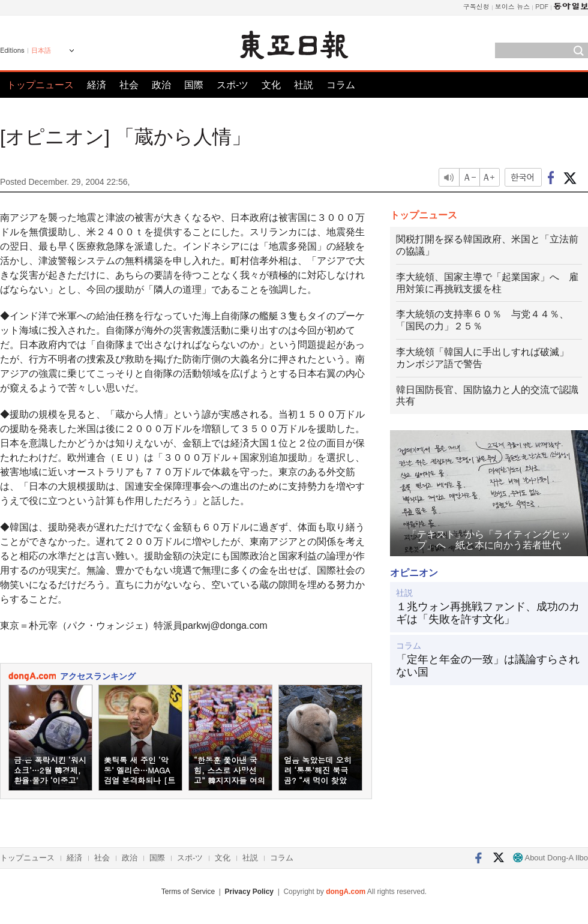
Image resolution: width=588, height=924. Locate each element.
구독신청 (476, 6)
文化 (271, 85)
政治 (161, 85)
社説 (304, 85)
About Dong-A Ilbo (550, 858)
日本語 (41, 50)
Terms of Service (188, 892)
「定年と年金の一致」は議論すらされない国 (488, 666)
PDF (542, 6)
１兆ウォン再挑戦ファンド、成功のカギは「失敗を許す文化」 (488, 613)
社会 (129, 85)
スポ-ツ (232, 85)
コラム (341, 85)
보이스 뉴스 (513, 6)
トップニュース (40, 85)
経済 (97, 85)
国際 (194, 85)
